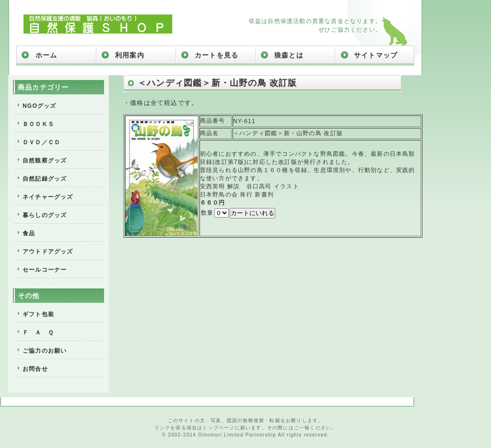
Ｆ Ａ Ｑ (38, 333)
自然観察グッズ (45, 161)
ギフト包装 (38, 314)
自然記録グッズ (45, 179)
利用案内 (130, 55)
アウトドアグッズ (48, 252)
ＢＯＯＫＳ (38, 124)
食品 (29, 233)
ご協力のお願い (45, 351)
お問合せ (35, 369)
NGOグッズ (40, 106)
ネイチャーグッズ (48, 197)
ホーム (47, 55)
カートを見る (216, 55)
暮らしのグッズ (45, 215)
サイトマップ (376, 55)
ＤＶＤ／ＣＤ (41, 142)
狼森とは (289, 55)
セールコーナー (45, 270)
